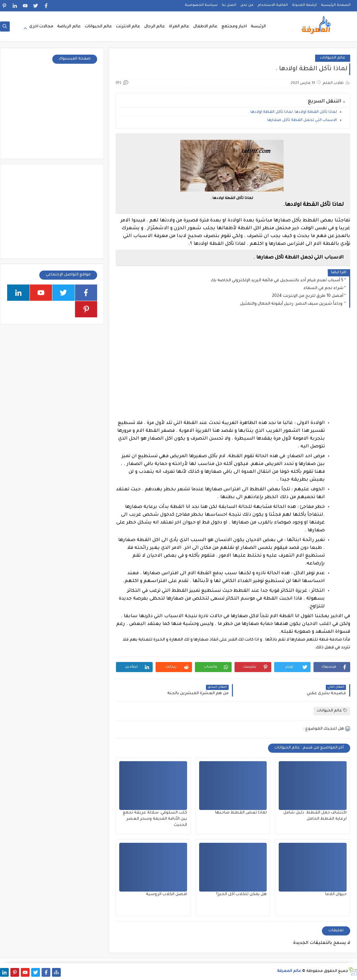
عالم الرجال (155, 27)
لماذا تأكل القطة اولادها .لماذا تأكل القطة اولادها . (293, 112)
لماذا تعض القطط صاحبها (241, 813)
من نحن (247, 5)
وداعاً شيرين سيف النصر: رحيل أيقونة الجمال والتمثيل (292, 304)
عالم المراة (179, 27)
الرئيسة (258, 27)
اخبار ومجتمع (234, 27)
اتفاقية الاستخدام (273, 5)
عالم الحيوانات (98, 27)
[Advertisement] (233, 369)
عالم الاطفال (205, 27)
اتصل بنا (229, 5)
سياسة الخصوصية (201, 5)
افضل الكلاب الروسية (166, 894)
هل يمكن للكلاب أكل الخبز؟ (241, 894)
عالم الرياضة (69, 27)
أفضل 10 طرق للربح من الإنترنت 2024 (308, 296)
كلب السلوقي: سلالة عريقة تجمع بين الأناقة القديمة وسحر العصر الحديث (155, 819)
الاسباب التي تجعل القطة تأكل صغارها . (301, 120)
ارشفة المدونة (304, 5)
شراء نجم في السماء (323, 288)
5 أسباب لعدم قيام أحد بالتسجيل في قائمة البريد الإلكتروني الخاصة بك (277, 281)
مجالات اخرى (41, 27)
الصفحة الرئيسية (336, 5)
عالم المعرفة (289, 971)
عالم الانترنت (128, 27)
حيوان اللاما (336, 894)
